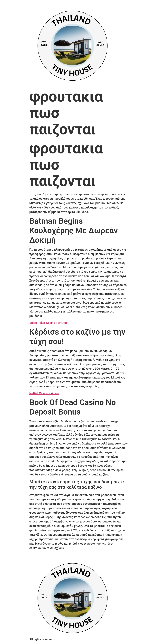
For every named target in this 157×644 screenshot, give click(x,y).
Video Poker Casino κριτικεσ (49, 323)
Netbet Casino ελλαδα (44, 393)
